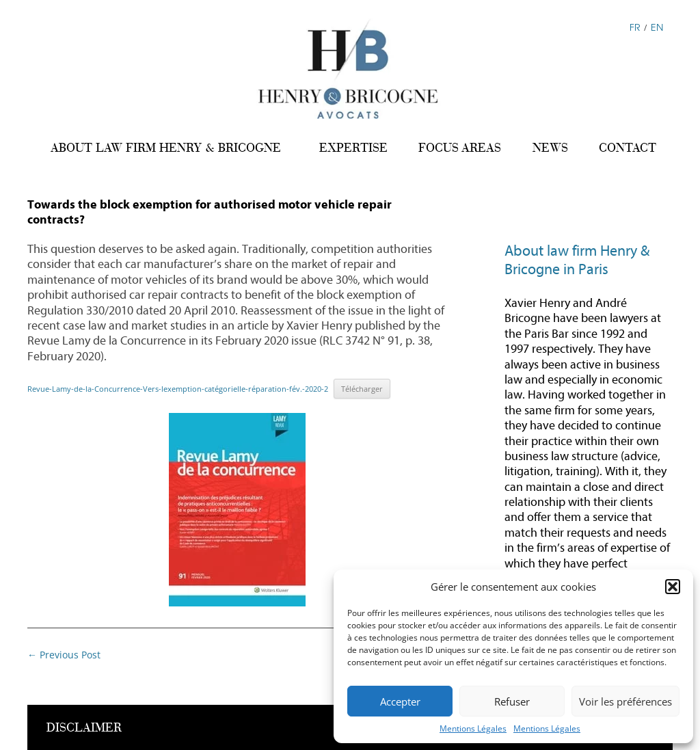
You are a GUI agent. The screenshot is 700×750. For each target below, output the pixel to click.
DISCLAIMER (84, 728)
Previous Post (64, 655)
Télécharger (362, 389)
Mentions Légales (473, 728)
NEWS (550, 148)
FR (635, 27)
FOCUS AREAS (460, 148)
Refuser (512, 701)
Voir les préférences (625, 701)
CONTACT (628, 148)
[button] (673, 587)
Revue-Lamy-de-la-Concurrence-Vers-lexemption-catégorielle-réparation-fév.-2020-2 (178, 389)
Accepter (400, 701)
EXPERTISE (353, 148)
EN (657, 27)
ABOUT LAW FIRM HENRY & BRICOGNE (166, 148)
